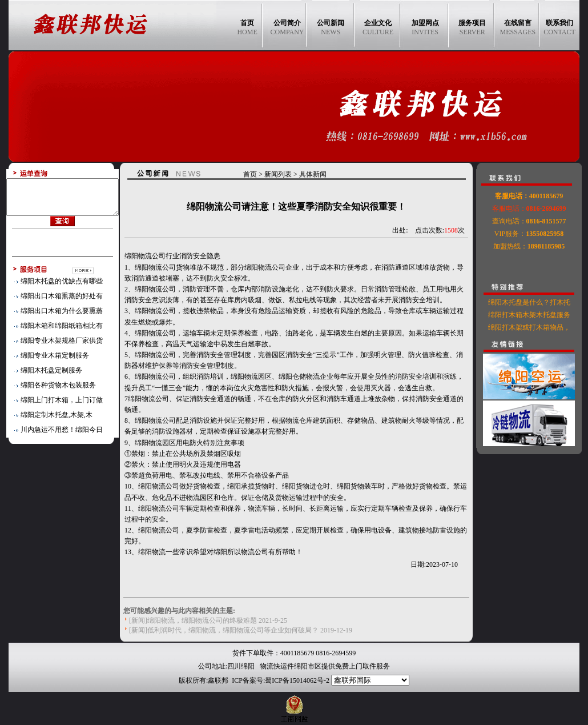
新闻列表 (284, 174)
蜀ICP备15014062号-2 (297, 680)
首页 (256, 174)
